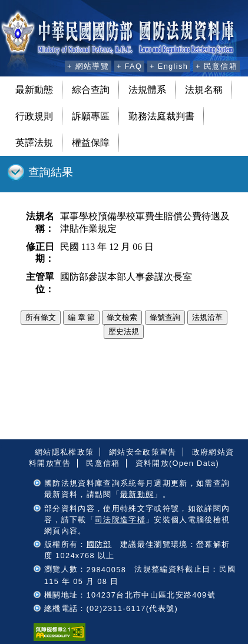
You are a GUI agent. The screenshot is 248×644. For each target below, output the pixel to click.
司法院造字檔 (120, 520)
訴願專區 (91, 116)
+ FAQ (129, 66)
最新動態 (34, 90)
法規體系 (147, 90)
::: (54, 65)
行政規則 (34, 116)
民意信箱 (103, 463)
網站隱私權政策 (64, 452)
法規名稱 (204, 90)
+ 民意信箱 (216, 66)
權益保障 (91, 143)
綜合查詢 (91, 90)
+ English (169, 66)
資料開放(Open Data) (177, 463)
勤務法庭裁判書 (161, 116)
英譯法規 (34, 143)
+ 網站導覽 (88, 66)
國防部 (99, 544)
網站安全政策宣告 (143, 452)
